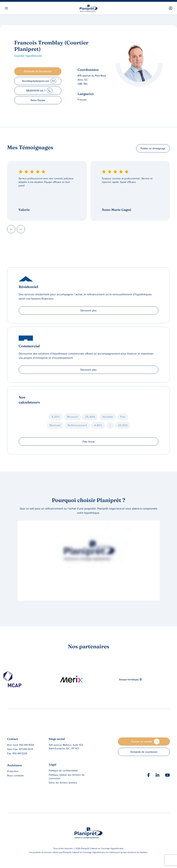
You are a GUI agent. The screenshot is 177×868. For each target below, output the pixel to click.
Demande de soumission (144, 752)
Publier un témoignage (153, 148)
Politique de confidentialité (63, 771)
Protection (13, 771)
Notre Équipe (38, 100)
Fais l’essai (88, 442)
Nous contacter (16, 775)
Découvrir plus (88, 310)
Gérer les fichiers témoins (63, 783)
